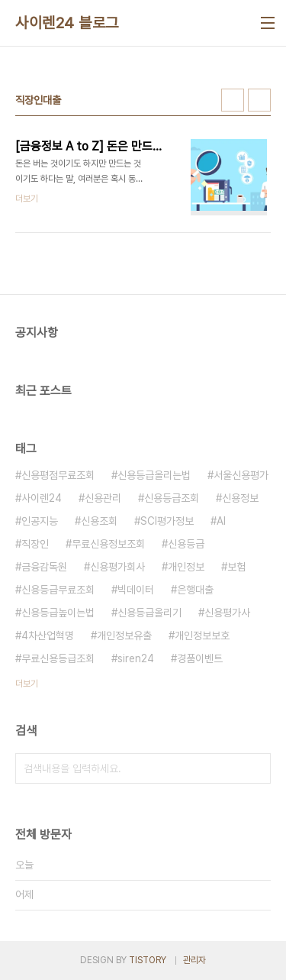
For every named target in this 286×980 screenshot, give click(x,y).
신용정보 (240, 498)
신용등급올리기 (149, 613)
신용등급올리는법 (154, 475)
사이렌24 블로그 (67, 23)
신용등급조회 (172, 498)
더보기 (27, 684)
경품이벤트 (200, 658)
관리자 (194, 960)
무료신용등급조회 (58, 658)
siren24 (136, 658)
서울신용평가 (241, 475)
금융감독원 (44, 567)
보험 (236, 567)
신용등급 (186, 544)
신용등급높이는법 (58, 613)
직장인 (35, 544)
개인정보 (186, 567)
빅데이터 (136, 590)
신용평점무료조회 (58, 475)
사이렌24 (42, 498)
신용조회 (99, 521)
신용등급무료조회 (58, 590)
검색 (255, 768)
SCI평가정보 (167, 521)
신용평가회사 (117, 567)
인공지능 (40, 521)
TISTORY (148, 960)
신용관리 (103, 498)
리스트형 (259, 100)
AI (221, 521)
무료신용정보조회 (108, 544)
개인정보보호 (202, 636)
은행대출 (195, 590)
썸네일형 (233, 100)
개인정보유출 (124, 636)
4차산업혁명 (48, 636)
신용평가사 (227, 613)
